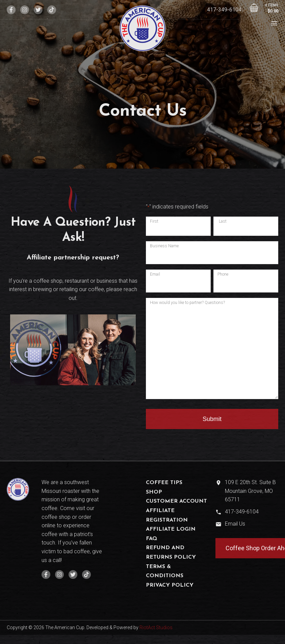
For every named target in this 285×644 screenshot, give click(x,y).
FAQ (151, 539)
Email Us (235, 524)
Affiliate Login (171, 529)
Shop (154, 492)
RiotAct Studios (156, 627)
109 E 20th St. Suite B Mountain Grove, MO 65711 (250, 491)
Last (223, 221)
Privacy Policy (170, 585)
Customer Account (176, 501)
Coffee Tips (164, 483)
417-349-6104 (224, 10)
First (154, 221)
